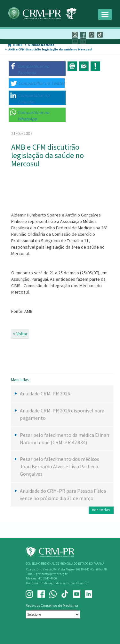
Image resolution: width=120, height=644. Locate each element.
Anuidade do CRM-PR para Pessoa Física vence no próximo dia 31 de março (63, 494)
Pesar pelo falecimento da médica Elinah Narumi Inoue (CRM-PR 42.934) (64, 439)
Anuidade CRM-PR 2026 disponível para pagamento (62, 414)
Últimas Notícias (41, 45)
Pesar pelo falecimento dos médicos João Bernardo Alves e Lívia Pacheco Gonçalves (60, 466)
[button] (37, 69)
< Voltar (20, 334)
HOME (18, 45)
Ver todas (101, 510)
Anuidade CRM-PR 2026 (45, 393)
